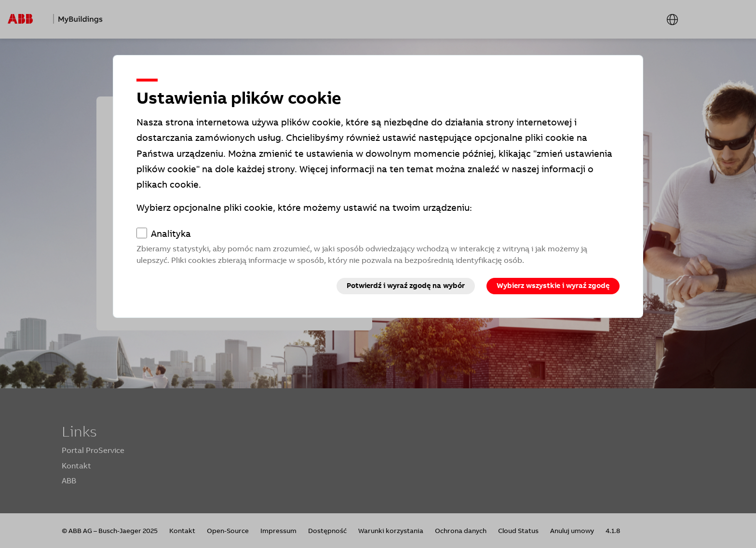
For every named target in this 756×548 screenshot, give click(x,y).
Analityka (171, 234)
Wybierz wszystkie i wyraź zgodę (553, 286)
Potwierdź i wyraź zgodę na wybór (406, 286)
